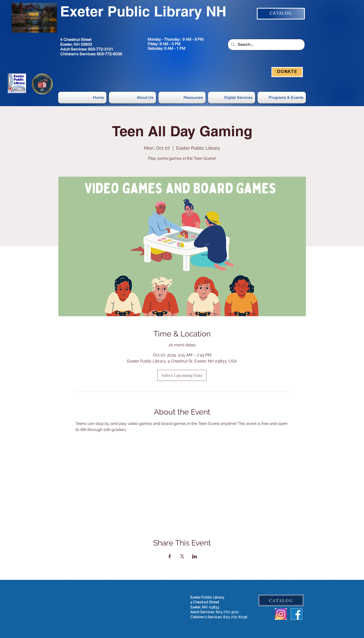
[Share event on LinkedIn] (195, 556)
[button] (232, 98)
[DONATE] (287, 72)
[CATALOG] (281, 14)
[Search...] (266, 45)
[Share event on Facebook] (170, 556)
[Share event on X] (182, 556)
